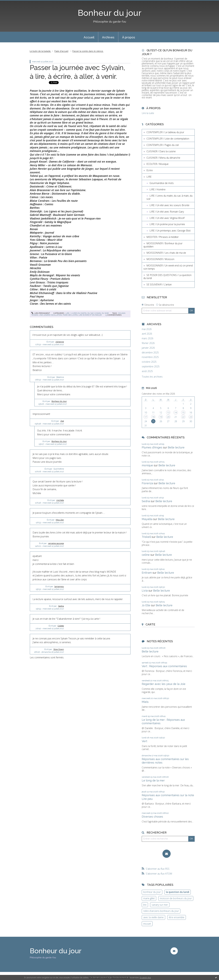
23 (191, 417)
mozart (147, 924)
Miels (145, 702)
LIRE (149, 177)
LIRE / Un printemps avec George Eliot (170, 231)
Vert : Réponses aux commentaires (164, 666)
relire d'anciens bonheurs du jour (161, 911)
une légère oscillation (50, 315)
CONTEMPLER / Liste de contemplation (168, 139)
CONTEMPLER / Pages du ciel (163, 145)
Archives (108, 37)
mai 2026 (147, 329)
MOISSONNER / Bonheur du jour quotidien (163, 245)
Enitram (147, 573)
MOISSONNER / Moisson (160, 259)
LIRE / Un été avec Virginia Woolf (167, 218)
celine (146, 555)
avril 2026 (147, 334)
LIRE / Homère (157, 189)
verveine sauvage (56, 543)
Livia (145, 591)
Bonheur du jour (110, 13)
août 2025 (147, 371)
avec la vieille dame (153, 917)
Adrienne (60, 342)
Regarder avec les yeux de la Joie (164, 684)
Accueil (89, 37)
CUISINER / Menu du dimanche (163, 158)
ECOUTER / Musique (157, 164)
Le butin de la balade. (40, 51)
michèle (60, 500)
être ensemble (177, 917)
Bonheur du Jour (59, 401)
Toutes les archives (152, 377)
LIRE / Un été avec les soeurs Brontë (169, 205)
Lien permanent (41, 313)
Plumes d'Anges (152, 447)
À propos (129, 37)
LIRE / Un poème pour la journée (167, 224)
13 (168, 413)
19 (161, 417)
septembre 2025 (151, 367)
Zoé (62, 421)
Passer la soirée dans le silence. (88, 51)
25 (153, 421)
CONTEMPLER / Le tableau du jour (165, 132)
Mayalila (147, 519)
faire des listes (70, 315)
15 (183, 413)
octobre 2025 (149, 362)
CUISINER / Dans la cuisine (161, 151)
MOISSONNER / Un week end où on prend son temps (168, 267)
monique (147, 465)
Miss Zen (60, 520)
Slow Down (59, 649)
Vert (144, 741)
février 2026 (148, 343)
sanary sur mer (160, 905)
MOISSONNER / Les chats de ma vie (166, 253)
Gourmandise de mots (162, 183)
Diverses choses (152, 817)
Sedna (61, 606)
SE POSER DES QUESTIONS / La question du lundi (167, 277)
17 (146, 417)
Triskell (146, 537)
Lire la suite (148, 113)
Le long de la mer (153, 780)
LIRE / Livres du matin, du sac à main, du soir (87, 313)
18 (153, 417)
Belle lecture (176, 447)
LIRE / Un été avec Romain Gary (167, 212)
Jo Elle (146, 605)
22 (183, 417)
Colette (61, 626)
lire (145, 905)
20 (168, 417)
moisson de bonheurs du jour (176, 898)
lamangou (59, 586)
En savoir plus (145, 977)
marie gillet (149, 898)
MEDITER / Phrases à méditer (163, 237)
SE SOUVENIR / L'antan (159, 284)
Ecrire (150, 170)
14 (176, 413)
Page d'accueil (61, 51)
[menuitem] (89, 37)
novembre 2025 (150, 357)
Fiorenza (147, 483)
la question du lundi (178, 892)
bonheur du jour (152, 892)
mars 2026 (148, 338)
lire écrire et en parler (90, 315)
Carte (150, 624)
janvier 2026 (148, 348)
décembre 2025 (150, 353)
